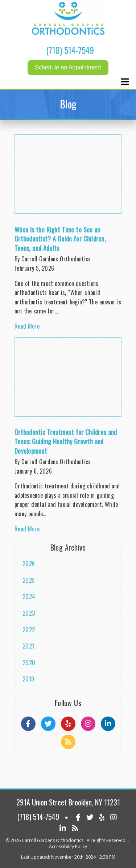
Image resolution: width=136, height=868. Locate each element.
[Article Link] (68, 236)
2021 (28, 646)
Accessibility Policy (68, 846)
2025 (29, 580)
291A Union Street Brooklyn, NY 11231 (68, 802)
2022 (29, 630)
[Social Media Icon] (78, 817)
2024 (29, 597)
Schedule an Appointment (68, 67)
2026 (29, 564)
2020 (29, 663)
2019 (28, 679)
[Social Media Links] (28, 724)
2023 (29, 613)
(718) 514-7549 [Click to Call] (70, 50)
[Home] (68, 33)
